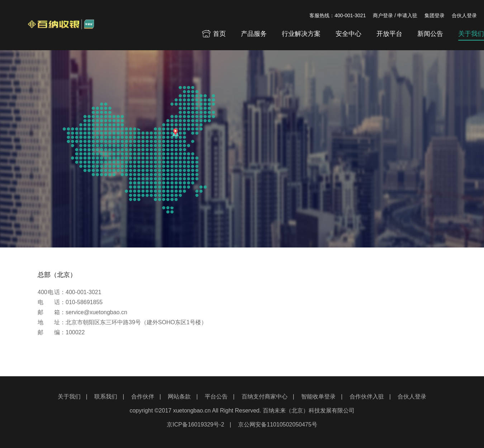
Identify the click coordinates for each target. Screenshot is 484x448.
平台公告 (216, 397)
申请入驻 (407, 15)
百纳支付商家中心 (265, 397)
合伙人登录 (464, 15)
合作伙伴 (143, 397)
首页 (214, 34)
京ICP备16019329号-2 (195, 425)
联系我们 (106, 397)
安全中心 (348, 34)
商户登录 (383, 15)
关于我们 (471, 34)
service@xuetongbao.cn (96, 312)
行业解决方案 (301, 34)
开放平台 (389, 34)
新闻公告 (430, 34)
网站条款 (179, 397)
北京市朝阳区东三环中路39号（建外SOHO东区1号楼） (136, 322)
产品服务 (254, 34)
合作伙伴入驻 (367, 397)
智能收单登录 (318, 397)
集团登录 (435, 15)
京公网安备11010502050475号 (278, 425)
